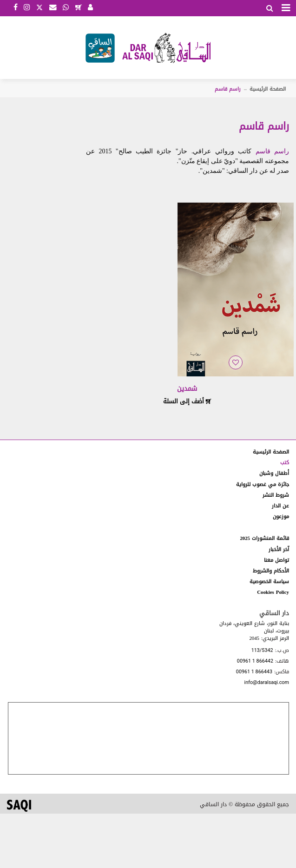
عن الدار (280, 506)
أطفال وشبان (274, 473)
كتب (285, 463)
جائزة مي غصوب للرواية (263, 484)
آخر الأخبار (279, 549)
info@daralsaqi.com (267, 683)
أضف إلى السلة (187, 401)
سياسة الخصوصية (269, 582)
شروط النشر (276, 495)
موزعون (281, 516)
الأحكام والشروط (271, 571)
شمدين (187, 389)
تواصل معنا (276, 560)
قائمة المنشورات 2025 (264, 538)
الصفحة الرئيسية (268, 89)
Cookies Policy (273, 592)
